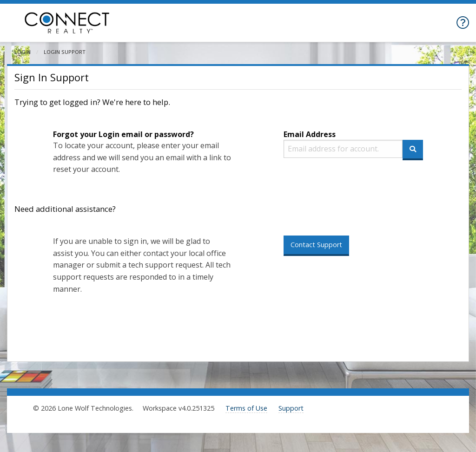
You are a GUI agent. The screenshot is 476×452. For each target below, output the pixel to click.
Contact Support (316, 245)
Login (23, 52)
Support (291, 408)
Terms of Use (246, 408)
